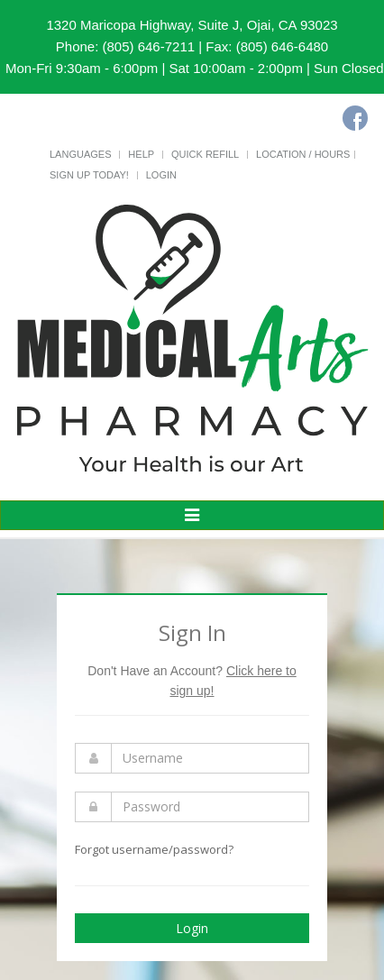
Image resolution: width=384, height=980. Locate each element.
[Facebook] (355, 118)
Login (161, 175)
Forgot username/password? (154, 849)
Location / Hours (303, 154)
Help (141, 154)
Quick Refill (205, 154)
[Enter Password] (210, 807)
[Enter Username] (210, 758)
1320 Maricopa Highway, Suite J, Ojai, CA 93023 (192, 25)
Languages (80, 154)
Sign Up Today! (89, 175)
